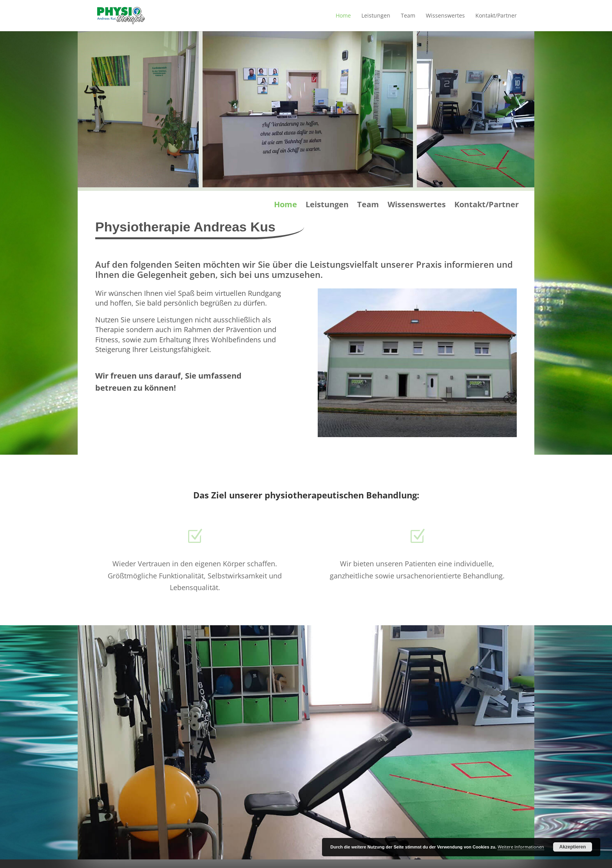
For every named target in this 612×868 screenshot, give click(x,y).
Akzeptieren (573, 847)
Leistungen (376, 16)
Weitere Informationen (521, 847)
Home (343, 16)
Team (408, 16)
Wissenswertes (445, 16)
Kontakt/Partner (496, 16)
